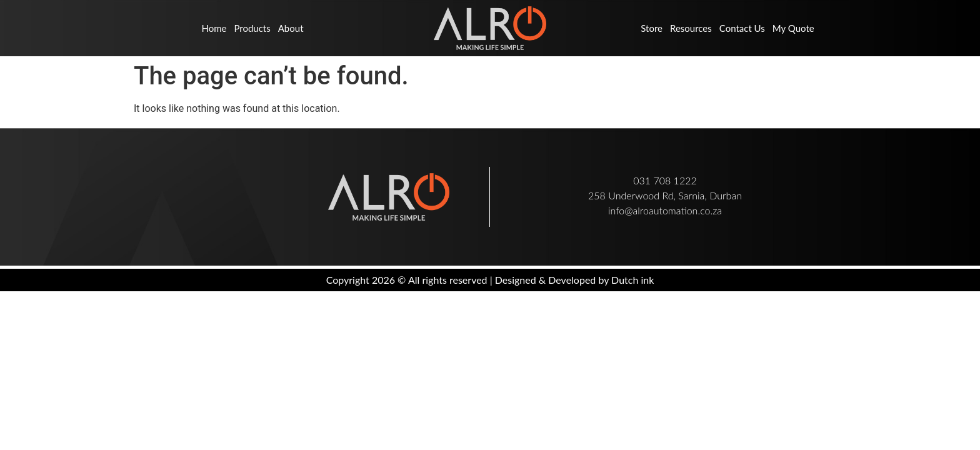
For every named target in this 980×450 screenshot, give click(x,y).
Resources (691, 28)
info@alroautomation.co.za (665, 210)
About (291, 28)
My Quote (793, 28)
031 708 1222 (665, 180)
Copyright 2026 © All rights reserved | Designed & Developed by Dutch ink (490, 280)
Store (652, 28)
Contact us (742, 28)
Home (214, 28)
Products (252, 28)
